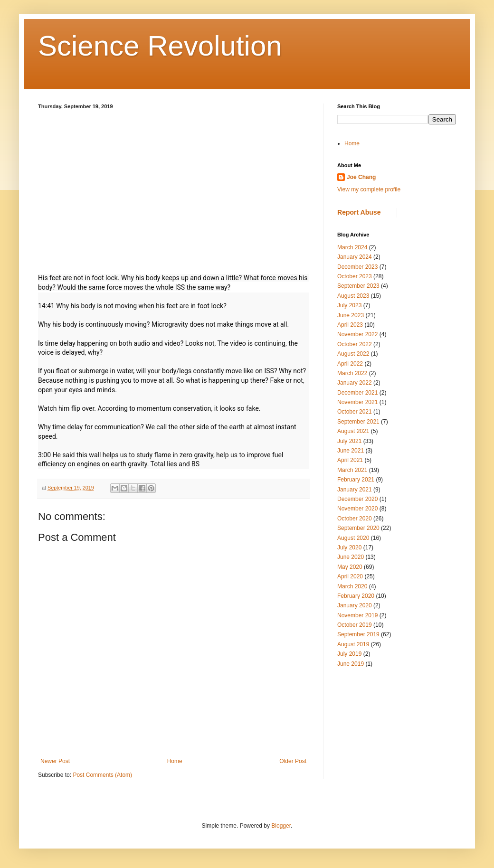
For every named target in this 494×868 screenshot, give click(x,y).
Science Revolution (160, 46)
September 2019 (358, 634)
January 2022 (355, 383)
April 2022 (350, 364)
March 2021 (352, 470)
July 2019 (349, 654)
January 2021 (355, 490)
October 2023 (355, 276)
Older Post (293, 761)
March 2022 (352, 373)
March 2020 (352, 586)
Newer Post (55, 761)
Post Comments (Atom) (102, 775)
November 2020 (357, 509)
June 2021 (351, 451)
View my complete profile (369, 189)
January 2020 (355, 605)
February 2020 (356, 596)
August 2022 (353, 354)
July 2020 (349, 547)
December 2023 (357, 267)
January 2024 (355, 257)
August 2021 (353, 431)
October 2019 (355, 625)
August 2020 (353, 538)
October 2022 (355, 344)
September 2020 (358, 528)
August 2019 (353, 644)
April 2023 (350, 325)
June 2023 (351, 315)
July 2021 (349, 441)
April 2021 (350, 460)
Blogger (281, 826)
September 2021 (358, 422)
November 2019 (357, 615)
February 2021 (356, 480)
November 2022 (357, 334)
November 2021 (357, 402)
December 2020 (357, 499)
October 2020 (355, 519)
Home (175, 761)
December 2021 (357, 393)
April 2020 (350, 576)
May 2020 (350, 567)
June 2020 (351, 557)
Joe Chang (361, 177)
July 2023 (349, 305)
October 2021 (355, 412)
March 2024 (352, 247)
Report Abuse (359, 212)
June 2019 (351, 664)
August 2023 (353, 296)
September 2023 (358, 286)
